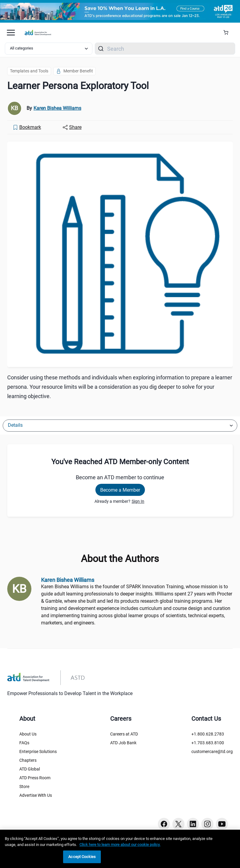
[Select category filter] (49, 49)
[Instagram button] (207, 824)
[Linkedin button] (193, 824)
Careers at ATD (124, 734)
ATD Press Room (35, 778)
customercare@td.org (212, 752)
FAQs (24, 743)
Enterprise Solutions (38, 752)
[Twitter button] (178, 824)
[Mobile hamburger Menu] (11, 33)
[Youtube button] (222, 824)
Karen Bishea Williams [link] (57, 108)
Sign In (138, 501)
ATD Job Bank (123, 743)
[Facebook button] (164, 824)
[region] (120, 849)
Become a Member (120, 490)
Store (24, 787)
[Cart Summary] (228, 33)
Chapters (28, 760)
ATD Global (30, 769)
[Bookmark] (27, 127)
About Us (28, 734)
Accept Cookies (82, 857)
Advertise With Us (36, 795)
